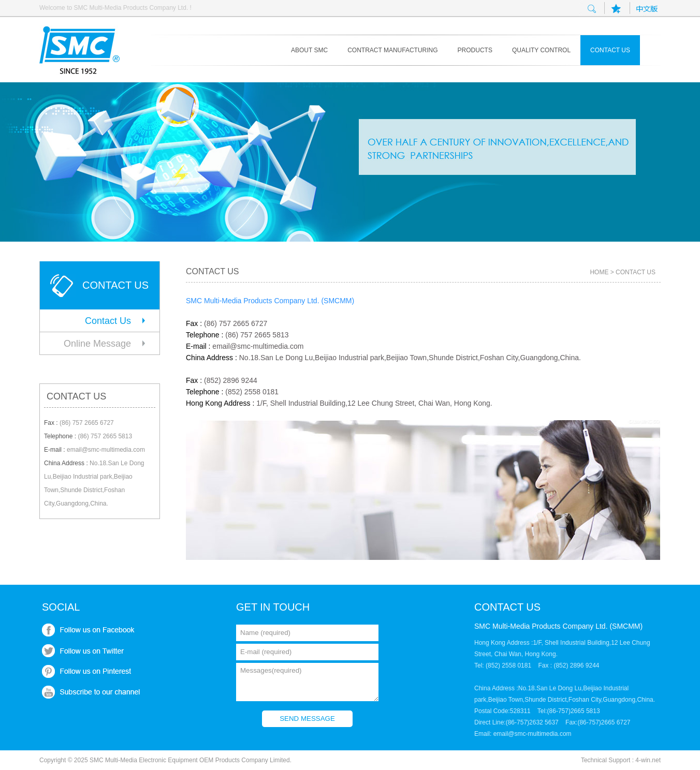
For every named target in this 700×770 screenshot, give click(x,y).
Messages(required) (307, 682)
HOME (599, 272)
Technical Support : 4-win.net (621, 760)
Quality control (541, 50)
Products (475, 50)
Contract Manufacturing (392, 50)
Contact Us (108, 321)
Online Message (97, 344)
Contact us (610, 50)
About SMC (309, 50)
